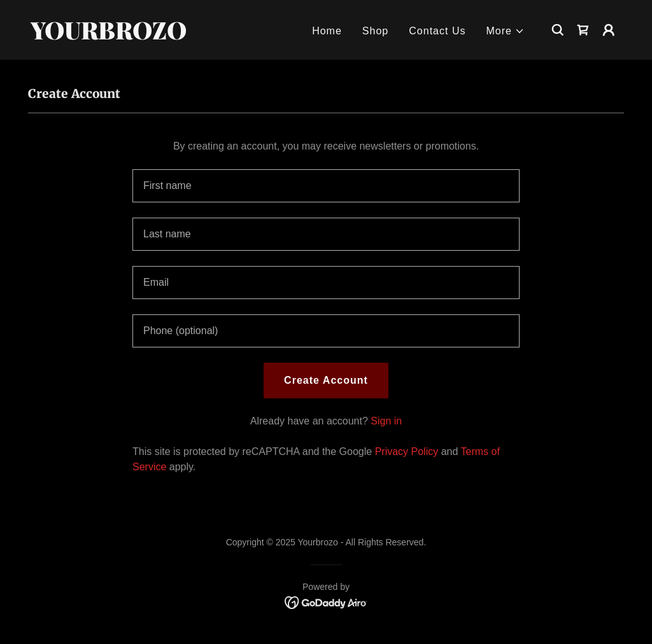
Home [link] (327, 31)
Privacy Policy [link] (407, 451)
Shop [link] (375, 31)
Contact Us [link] (437, 31)
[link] (113, 36)
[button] (506, 31)
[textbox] (326, 186)
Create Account (326, 380)
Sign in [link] (386, 421)
